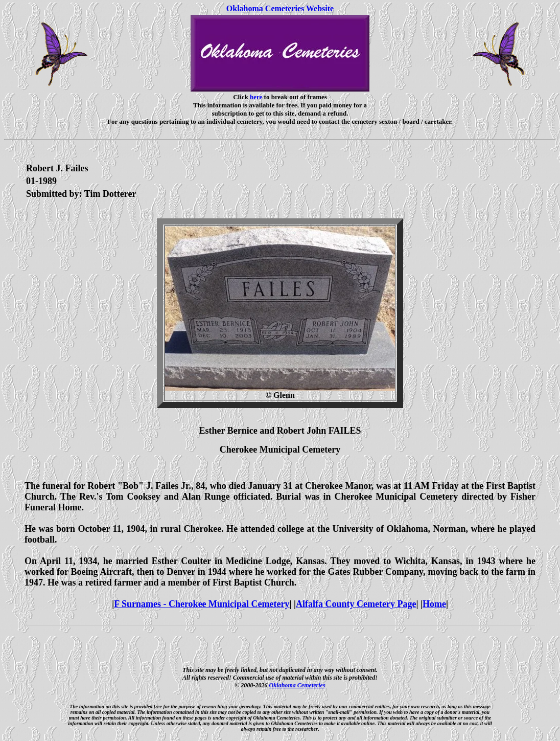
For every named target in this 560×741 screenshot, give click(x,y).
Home (434, 604)
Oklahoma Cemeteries (297, 685)
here (256, 97)
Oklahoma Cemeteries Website (280, 8)
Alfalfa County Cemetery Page (356, 604)
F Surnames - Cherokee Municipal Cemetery (202, 604)
